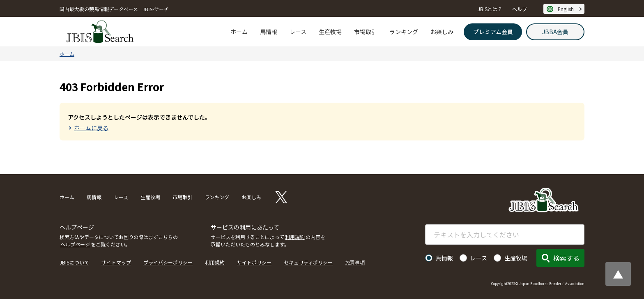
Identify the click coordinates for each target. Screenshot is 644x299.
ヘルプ (520, 9)
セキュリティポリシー (308, 262)
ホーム (239, 32)
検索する (566, 258)
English (566, 9)
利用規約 (295, 237)
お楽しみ (442, 32)
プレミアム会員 (493, 32)
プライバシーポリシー (168, 262)
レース (298, 32)
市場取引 (366, 32)
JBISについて (74, 262)
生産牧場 (330, 32)
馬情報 (269, 32)
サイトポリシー (254, 262)
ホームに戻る (91, 128)
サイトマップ (116, 262)
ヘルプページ (75, 244)
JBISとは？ (490, 9)
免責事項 (355, 262)
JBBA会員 (555, 32)
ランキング (404, 32)
